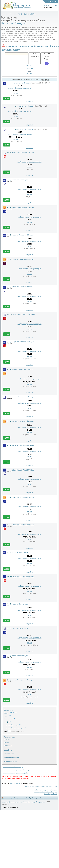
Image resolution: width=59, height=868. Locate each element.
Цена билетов (9, 750)
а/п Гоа (16, 93)
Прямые (7, 713)
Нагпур (12, 783)
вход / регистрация (52, 1)
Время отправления (12, 758)
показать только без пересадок (13, 767)
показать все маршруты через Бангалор (16, 770)
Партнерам (15, 802)
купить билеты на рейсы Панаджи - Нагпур (46, 786)
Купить (7, 98)
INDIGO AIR (46, 83)
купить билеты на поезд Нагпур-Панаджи (44, 790)
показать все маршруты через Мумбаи (16, 773)
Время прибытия (10, 761)
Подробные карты (34, 798)
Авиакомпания (9, 737)
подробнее (30, 102)
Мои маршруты (50, 5)
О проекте (5, 802)
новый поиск (11, 14)
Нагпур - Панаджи (21, 83)
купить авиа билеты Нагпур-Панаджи (46, 792)
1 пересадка (8, 719)
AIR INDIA (8, 740)
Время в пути (9, 754)
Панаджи (18, 783)
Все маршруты (9, 710)
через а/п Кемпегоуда (20, 180)
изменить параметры (27, 14)
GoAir (45, 106)
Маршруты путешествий (21, 798)
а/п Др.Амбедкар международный (20, 88)
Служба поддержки (39, 802)
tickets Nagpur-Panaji (51, 794)
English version (26, 802)
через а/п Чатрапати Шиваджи (23, 152)
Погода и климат (45, 798)
